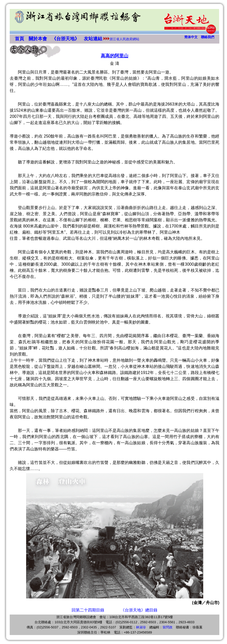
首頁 (19, 39)
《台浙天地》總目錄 (139, 610)
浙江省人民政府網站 (124, 39)
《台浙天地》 (65, 39)
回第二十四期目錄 (88, 610)
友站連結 (93, 39)
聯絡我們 (208, 37)
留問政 (168, 627)
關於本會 (38, 39)
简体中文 (191, 37)
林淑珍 (141, 627)
